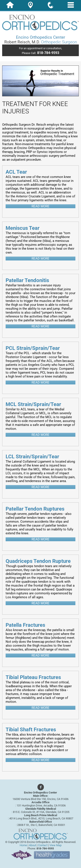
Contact (43, 845)
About (33, 845)
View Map (56, 845)
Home (23, 845)
